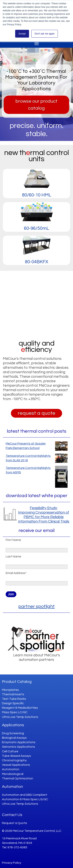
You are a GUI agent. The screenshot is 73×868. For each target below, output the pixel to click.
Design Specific (13, 703)
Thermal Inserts (13, 694)
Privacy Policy (12, 863)
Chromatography (14, 760)
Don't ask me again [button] (45, 34)
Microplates (10, 690)
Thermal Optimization (18, 778)
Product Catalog (17, 682)
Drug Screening (13, 733)
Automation (11, 769)
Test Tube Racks (14, 699)
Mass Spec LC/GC (15, 712)
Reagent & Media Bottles (20, 708)
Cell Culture (10, 751)
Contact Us (12, 815)
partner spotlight (36, 606)
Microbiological (13, 774)
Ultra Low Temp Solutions (20, 717)
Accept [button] (22, 34)
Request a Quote (15, 823)
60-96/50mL (36, 228)
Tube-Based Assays (16, 756)
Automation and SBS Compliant (25, 795)
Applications (13, 725)
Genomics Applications (18, 747)
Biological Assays (14, 738)
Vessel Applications (16, 765)
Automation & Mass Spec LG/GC (25, 799)
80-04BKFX (37, 262)
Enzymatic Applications (19, 742)
